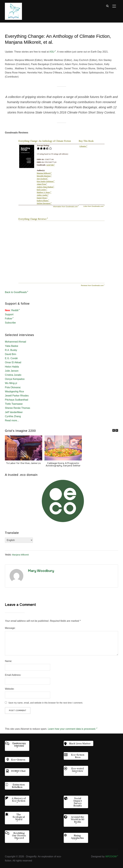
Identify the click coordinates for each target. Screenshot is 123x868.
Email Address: (13, 675)
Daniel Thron (42, 198)
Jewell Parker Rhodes (17, 396)
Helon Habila (12, 367)
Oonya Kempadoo (15, 379)
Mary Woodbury (41, 571)
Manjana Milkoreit (44, 173)
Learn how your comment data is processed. (73, 729)
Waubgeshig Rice (14, 392)
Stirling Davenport (44, 203)
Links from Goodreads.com (94, 206)
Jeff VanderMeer (14, 412)
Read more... (12, 420)
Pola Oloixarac (13, 387)
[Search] (107, 6)
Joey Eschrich (42, 179)
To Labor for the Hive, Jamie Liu (24, 463)
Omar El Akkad (13, 362)
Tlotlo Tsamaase (14, 404)
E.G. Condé (11, 358)
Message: (10, 628)
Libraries (83, 146)
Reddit (16, 310)
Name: (8, 661)
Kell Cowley (42, 190)
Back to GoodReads (17, 292)
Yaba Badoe (12, 346)
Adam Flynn (42, 184)
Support (9, 314)
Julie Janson (12, 371)
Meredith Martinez (44, 176)
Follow (9, 319)
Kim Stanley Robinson (46, 181)
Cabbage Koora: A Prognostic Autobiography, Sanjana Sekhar (63, 464)
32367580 (51, 165)
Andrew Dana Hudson (45, 187)
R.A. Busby (11, 350)
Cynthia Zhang (13, 416)
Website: (10, 689)
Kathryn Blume (43, 201)
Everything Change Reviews (33, 219)
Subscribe (10, 323)
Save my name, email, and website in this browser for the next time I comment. (46, 703)
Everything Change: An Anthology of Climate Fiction (45, 141)
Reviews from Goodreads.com (93, 285)
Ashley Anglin (43, 195)
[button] (117, 430)
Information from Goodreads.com (66, 207)
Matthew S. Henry (44, 192)
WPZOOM (112, 857)
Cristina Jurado (13, 375)
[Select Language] (19, 540)
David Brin (11, 354)
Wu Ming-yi (11, 383)
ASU (53, 52)
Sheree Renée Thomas (17, 408)
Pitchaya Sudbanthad (16, 400)
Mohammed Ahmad (15, 342)
